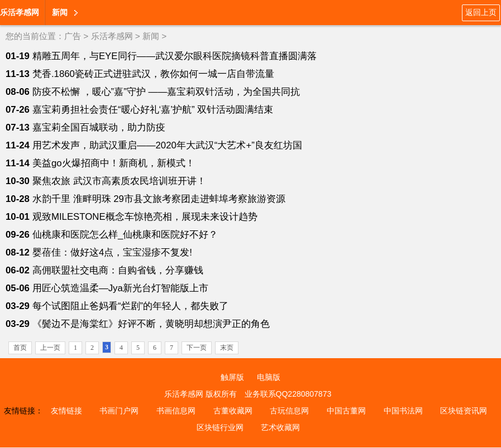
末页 (227, 348)
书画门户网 (119, 411)
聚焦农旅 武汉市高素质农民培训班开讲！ (119, 181)
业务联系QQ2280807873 (288, 394)
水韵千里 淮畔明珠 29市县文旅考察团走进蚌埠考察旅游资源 (159, 199)
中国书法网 (403, 411)
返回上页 (481, 12)
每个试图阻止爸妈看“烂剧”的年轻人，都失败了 (130, 306)
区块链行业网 (220, 427)
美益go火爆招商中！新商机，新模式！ (114, 163)
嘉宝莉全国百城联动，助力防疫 (99, 127)
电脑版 (269, 377)
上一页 (50, 348)
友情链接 (66, 411)
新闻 (60, 12)
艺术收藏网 (280, 427)
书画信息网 (176, 411)
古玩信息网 (289, 411)
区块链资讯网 (464, 411)
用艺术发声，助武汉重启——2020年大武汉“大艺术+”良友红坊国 (167, 145)
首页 (20, 348)
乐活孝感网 (20, 12)
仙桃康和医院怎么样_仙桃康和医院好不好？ (125, 235)
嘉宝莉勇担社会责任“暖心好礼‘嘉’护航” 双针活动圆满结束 (153, 110)
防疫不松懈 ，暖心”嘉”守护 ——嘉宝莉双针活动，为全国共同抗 (166, 92)
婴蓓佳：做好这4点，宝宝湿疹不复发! (112, 252)
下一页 (197, 348)
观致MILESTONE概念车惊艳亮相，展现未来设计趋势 (145, 217)
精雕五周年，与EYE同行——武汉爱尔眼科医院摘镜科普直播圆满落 (175, 56)
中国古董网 (346, 411)
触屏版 (232, 377)
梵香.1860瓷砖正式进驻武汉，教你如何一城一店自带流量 (153, 74)
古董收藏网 (233, 411)
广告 (73, 36)
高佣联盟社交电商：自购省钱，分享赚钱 (118, 270)
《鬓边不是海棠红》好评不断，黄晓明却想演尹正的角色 (151, 324)
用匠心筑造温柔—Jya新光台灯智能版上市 (120, 288)
